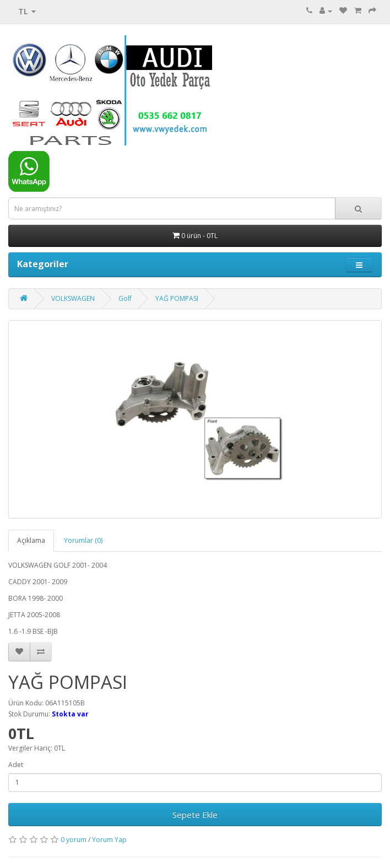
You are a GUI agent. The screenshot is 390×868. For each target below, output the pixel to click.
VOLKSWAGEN (73, 298)
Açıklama (31, 540)
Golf (125, 298)
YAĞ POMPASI (177, 298)
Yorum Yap (109, 840)
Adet (16, 765)
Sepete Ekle (195, 815)
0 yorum (74, 840)
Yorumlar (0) (83, 540)
